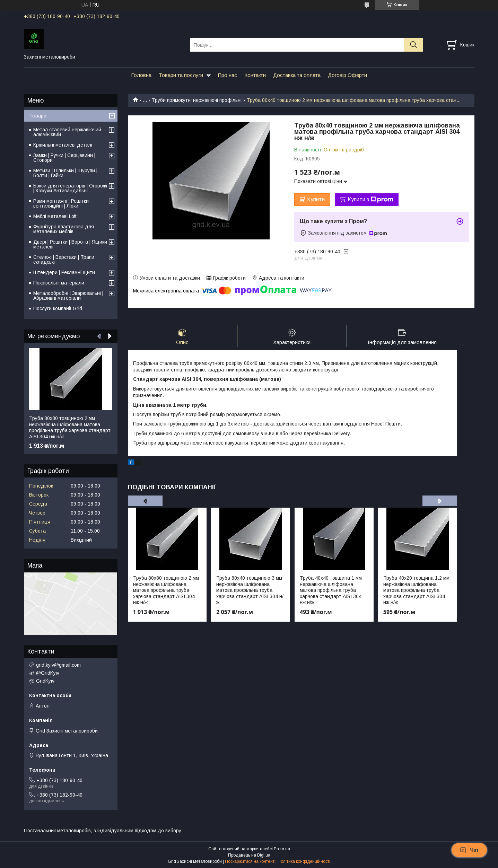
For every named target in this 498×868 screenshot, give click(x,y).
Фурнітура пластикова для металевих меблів (64, 229)
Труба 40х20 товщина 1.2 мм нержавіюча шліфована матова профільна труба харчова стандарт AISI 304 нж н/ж (416, 590)
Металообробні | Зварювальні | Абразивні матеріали (68, 296)
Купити (316, 199)
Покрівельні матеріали (59, 283)
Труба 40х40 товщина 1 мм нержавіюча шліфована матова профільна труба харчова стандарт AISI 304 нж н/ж (331, 590)
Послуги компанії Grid (58, 308)
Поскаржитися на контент (250, 861)
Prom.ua (282, 849)
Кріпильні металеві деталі (63, 145)
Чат (469, 850)
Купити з (370, 200)
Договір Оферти (347, 75)
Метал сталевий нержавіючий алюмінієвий (67, 132)
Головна (141, 75)
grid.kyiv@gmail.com (58, 665)
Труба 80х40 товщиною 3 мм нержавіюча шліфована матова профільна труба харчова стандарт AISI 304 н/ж (250, 590)
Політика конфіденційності (304, 861)
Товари (38, 116)
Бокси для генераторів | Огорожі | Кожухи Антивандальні (70, 188)
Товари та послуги (181, 75)
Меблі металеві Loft (55, 216)
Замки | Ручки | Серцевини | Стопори (64, 158)
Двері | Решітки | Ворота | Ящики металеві (70, 244)
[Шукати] (414, 45)
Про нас (228, 75)
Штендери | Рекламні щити (64, 272)
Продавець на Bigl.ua (249, 855)
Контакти (255, 75)
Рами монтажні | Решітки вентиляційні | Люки (61, 203)
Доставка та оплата (297, 75)
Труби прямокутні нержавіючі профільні (197, 100)
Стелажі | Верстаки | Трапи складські (64, 260)
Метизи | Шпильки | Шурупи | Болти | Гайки (65, 173)
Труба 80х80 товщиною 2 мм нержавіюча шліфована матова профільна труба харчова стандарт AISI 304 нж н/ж (166, 590)
